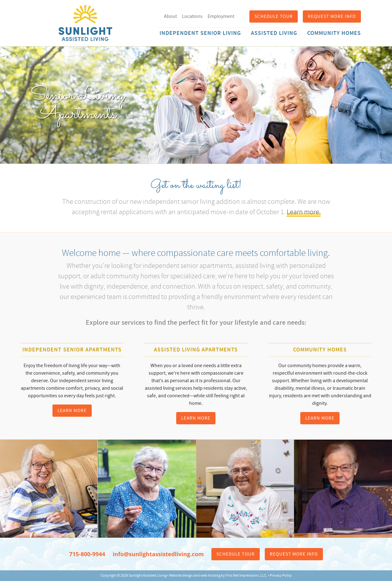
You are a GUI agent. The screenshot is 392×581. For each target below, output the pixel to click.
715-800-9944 (87, 554)
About (170, 16)
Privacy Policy (281, 576)
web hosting (210, 576)
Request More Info (332, 16)
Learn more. (304, 212)
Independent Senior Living (200, 33)
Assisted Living (274, 33)
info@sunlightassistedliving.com (158, 554)
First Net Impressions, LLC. (246, 576)
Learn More (72, 411)
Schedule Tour (274, 16)
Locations (192, 16)
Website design (181, 576)
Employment (221, 16)
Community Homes (334, 33)
